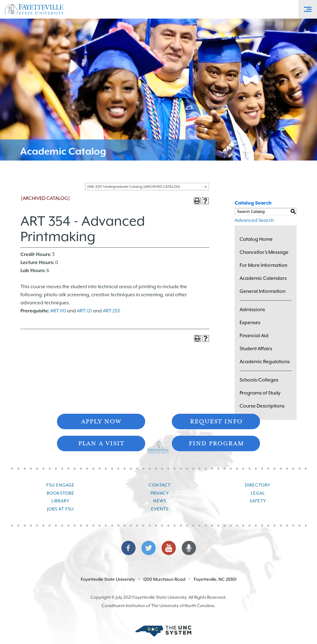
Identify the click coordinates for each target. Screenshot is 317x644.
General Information (263, 291)
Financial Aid (254, 336)
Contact (160, 485)
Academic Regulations (265, 362)
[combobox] (147, 187)
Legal (258, 493)
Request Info (216, 421)
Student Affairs (256, 349)
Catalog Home (256, 239)
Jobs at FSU (60, 509)
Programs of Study (260, 393)
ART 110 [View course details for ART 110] (58, 311)
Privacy (160, 493)
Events (160, 509)
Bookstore (61, 493)
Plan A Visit (101, 443)
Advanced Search (254, 220)
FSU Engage (61, 485)
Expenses (250, 323)
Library (61, 501)
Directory (258, 485)
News (160, 501)
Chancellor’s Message (264, 252)
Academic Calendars (263, 278)
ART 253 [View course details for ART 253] (111, 311)
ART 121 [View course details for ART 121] (84, 311)
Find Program (216, 443)
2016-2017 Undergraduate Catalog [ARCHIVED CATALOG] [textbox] (134, 187)
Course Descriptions (262, 406)
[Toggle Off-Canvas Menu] (308, 9)
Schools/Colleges (259, 380)
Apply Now (101, 421)
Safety (258, 501)
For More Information (263, 265)
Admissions (252, 310)
